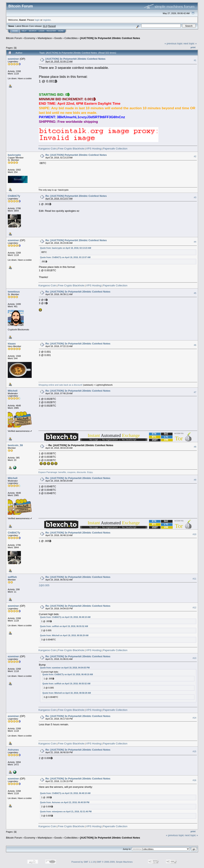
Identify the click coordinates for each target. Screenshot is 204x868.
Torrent (52, 26)
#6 (195, 345)
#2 (195, 156)
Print (193, 47)
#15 (194, 751)
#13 (194, 658)
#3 (195, 197)
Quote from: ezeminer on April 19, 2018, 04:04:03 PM (65, 668)
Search (33, 31)
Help (24, 31)
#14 (194, 718)
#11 (194, 579)
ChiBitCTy (14, 196)
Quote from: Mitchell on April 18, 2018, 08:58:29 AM (64, 635)
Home (15, 31)
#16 (194, 780)
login (37, 20)
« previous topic (174, 43)
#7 (195, 392)
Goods (58, 38)
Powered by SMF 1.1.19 (83, 862)
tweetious (14, 292)
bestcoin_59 (15, 445)
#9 (195, 480)
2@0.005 (44, 585)
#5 (195, 293)
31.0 (45, 26)
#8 (195, 447)
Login (41, 31)
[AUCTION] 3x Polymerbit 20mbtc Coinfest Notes (110, 38)
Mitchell (13, 391)
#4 (195, 242)
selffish (12, 577)
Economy (30, 38)
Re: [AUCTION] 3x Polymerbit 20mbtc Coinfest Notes (78, 292)
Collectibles (71, 38)
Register (51, 31)
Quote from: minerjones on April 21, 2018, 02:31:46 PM (66, 812)
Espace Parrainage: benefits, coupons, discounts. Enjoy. (66, 472)
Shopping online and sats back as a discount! (60, 385)
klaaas (12, 344)
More (61, 31)
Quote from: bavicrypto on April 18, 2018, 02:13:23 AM (66, 248)
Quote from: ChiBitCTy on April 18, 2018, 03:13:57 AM (65, 257)
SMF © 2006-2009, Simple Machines (115, 862)
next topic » (190, 43)
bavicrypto (14, 155)
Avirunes (13, 750)
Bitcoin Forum (14, 38)
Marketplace (45, 38)
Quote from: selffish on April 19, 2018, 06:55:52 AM (64, 626)
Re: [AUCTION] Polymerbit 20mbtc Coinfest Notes (76, 155)
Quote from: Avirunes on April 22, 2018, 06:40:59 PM (65, 802)
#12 (194, 608)
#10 (194, 534)
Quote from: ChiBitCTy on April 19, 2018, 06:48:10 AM (65, 617)
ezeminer (13, 59)
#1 (195, 60)
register (47, 20)
